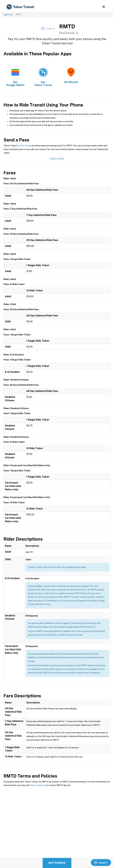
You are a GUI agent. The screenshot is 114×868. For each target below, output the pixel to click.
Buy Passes (57, 863)
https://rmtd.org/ (38, 785)
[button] (104, 7)
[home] (21, 7)
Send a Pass (23, 146)
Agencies (8, 15)
